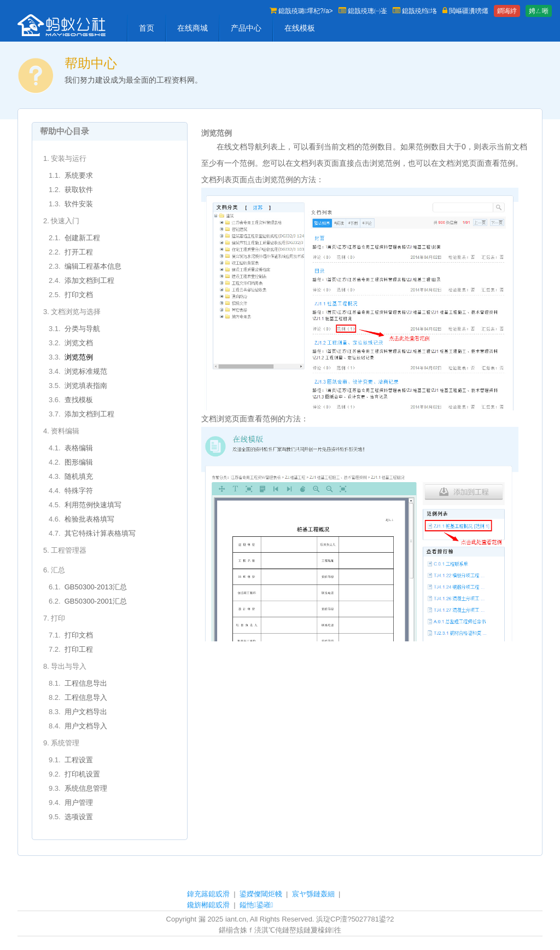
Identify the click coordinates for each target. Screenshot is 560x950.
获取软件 (79, 190)
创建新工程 (82, 238)
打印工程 (79, 649)
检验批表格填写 (89, 519)
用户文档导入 (86, 726)
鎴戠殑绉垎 (415, 11)
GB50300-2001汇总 (96, 601)
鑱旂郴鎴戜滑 (208, 905)
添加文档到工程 (89, 280)
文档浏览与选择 (76, 312)
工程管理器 (69, 550)
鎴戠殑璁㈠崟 (363, 11)
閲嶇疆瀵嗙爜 (465, 11)
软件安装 (79, 204)
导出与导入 (69, 666)
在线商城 (192, 28)
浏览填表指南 (86, 386)
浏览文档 (79, 343)
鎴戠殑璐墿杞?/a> (301, 11)
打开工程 (79, 252)
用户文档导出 (86, 712)
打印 (58, 618)
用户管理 (79, 803)
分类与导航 (82, 329)
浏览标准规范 (86, 371)
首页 (147, 28)
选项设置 (79, 817)
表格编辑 (79, 448)
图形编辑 (79, 462)
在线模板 (300, 28)
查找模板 (79, 400)
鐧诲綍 (507, 11)
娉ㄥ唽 (539, 11)
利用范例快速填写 (93, 505)
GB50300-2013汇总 (96, 587)
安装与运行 (69, 158)
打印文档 (79, 295)
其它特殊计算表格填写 (100, 533)
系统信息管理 (86, 788)
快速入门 (65, 221)
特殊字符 (79, 491)
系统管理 (65, 743)
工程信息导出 (86, 683)
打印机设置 (82, 774)
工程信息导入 (86, 697)
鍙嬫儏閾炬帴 (261, 894)
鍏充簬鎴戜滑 (208, 894)
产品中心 (246, 28)
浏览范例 (79, 357)
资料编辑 (65, 431)
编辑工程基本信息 (93, 266)
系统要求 (79, 175)
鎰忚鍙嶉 (256, 905)
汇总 (58, 570)
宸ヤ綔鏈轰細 (313, 894)
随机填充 (79, 476)
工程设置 (79, 760)
